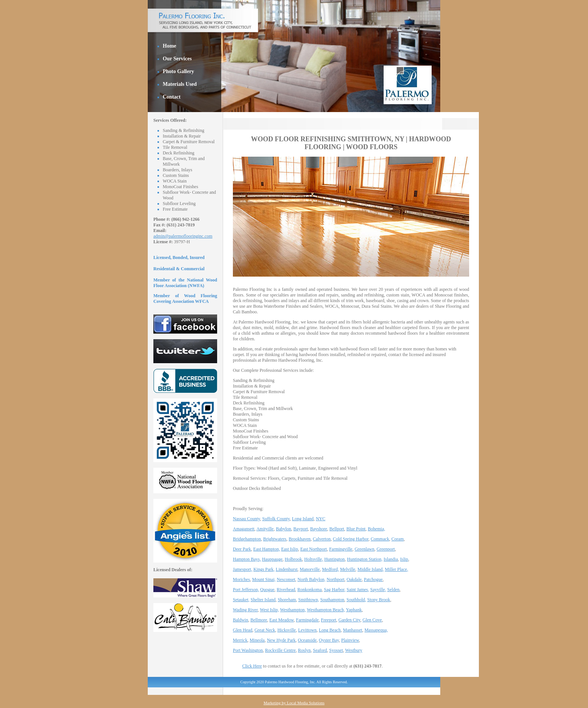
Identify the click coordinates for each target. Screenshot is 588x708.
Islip (404, 559)
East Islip (290, 549)
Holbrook (293, 559)
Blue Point (356, 529)
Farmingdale (307, 620)
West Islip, (269, 610)
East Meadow (281, 620)
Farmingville (341, 549)
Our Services (177, 59)
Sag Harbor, (335, 590)
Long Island (303, 519)
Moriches (241, 579)
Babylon (284, 529)
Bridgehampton (247, 539)
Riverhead (286, 590)
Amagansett (244, 529)
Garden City (349, 620)
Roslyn (304, 650)
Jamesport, (243, 569)
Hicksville (287, 630)
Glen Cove (372, 620)
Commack (380, 539)
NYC (320, 519)
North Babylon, (311, 579)
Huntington (335, 559)
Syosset (336, 650)
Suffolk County (276, 519)
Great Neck (265, 630)
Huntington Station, (365, 559)
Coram (398, 539)
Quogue (267, 590)
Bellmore (259, 620)
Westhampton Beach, (326, 610)
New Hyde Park (281, 640)
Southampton (332, 600)
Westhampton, (293, 610)
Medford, (331, 569)
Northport (335, 579)
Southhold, (356, 600)
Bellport (337, 529)
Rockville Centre (280, 650)
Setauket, (241, 600)
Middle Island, (370, 569)
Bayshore (319, 529)
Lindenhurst (286, 569)
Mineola (257, 640)
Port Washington (248, 650)
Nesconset (286, 579)
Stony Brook (379, 600)
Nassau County (246, 519)
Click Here (252, 666)
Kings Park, (264, 569)
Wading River (245, 610)
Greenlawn (365, 549)
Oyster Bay (329, 640)
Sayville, (378, 590)
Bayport (301, 529)
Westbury (354, 650)
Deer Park (242, 549)
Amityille (265, 529)
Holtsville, (313, 559)
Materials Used (180, 84)
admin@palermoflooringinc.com (183, 236)
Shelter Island (263, 600)
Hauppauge (272, 559)
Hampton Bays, (247, 559)
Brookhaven (300, 539)
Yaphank (354, 610)
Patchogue (373, 579)
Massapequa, (376, 630)
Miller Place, (396, 569)
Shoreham (287, 600)
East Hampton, (266, 549)
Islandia (391, 559)
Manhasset (353, 630)
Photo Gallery (178, 71)
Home (169, 46)
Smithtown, (309, 600)
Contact (172, 97)
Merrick (240, 640)
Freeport (329, 620)
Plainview (350, 640)
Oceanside (307, 640)
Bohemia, (376, 529)
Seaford (320, 650)
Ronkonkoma (310, 590)
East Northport (314, 549)
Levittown (307, 630)
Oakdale (354, 579)
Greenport (386, 549)
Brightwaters (275, 539)
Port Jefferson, (246, 590)
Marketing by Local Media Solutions (294, 703)
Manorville (310, 569)
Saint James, (358, 590)
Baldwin (241, 620)
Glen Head (243, 630)
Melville (348, 569)
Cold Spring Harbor (351, 539)
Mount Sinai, (264, 579)
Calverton (322, 539)
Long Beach (330, 630)
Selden (394, 590)
